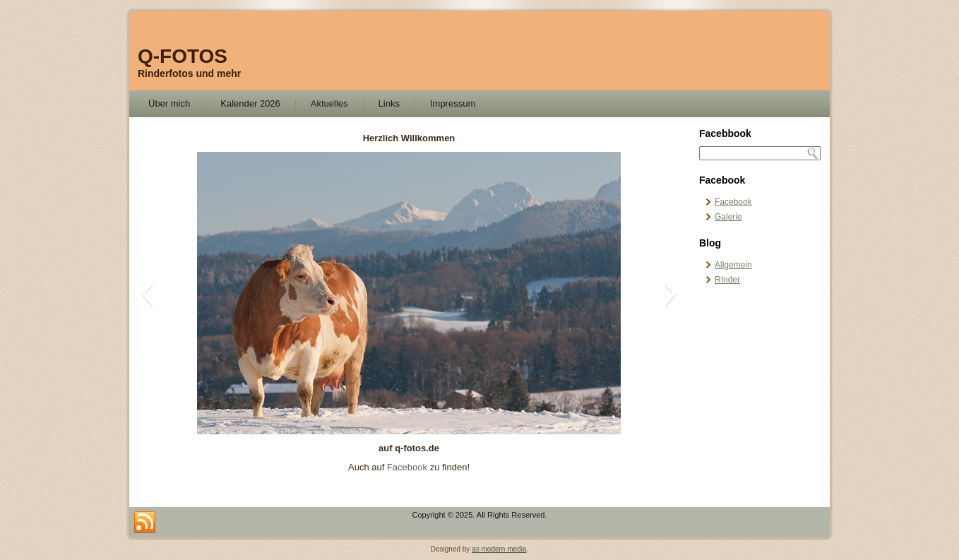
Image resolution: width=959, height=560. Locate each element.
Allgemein (733, 265)
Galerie (728, 217)
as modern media (499, 549)
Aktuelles (329, 103)
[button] (147, 293)
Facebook (407, 467)
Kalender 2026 (250, 103)
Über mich (169, 103)
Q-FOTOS (183, 56)
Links (389, 103)
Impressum (453, 103)
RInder (727, 280)
